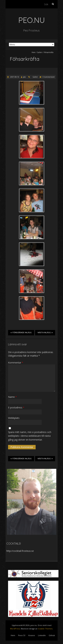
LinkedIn (42, 635)
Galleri (40, 52)
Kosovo (32, 635)
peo (24, 77)
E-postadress (16, 407)
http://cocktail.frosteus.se (20, 551)
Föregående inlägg (21, 333)
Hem (33, 52)
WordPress (15, 629)
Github (52, 635)
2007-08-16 (14, 77)
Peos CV (22, 635)
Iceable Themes (45, 629)
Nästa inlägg (45, 333)
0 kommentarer (49, 77)
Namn (12, 397)
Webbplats (14, 418)
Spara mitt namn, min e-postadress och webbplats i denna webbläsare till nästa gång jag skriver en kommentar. (30, 436)
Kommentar (16, 363)
